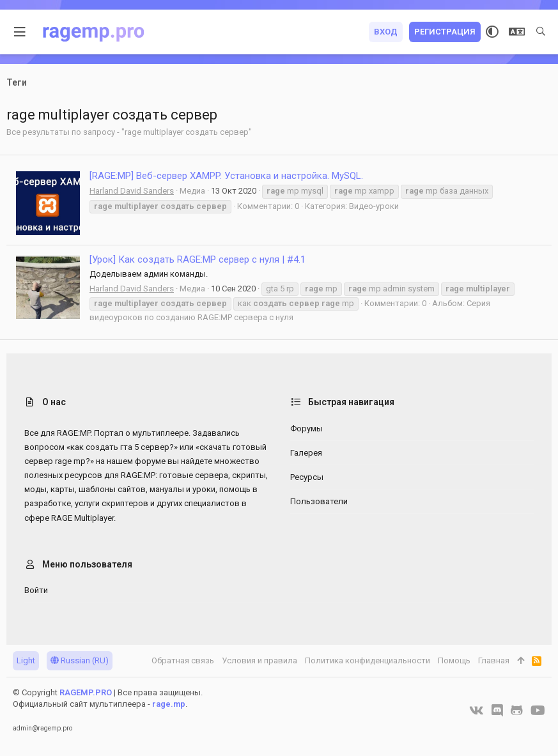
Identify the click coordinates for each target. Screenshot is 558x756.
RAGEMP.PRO (86, 692)
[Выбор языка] (517, 32)
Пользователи (319, 501)
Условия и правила (260, 660)
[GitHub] (517, 711)
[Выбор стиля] (492, 32)
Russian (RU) (80, 660)
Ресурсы (307, 477)
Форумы (306, 428)
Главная (494, 660)
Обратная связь (183, 660)
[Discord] (497, 711)
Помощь (454, 660)
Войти (36, 590)
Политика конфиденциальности (368, 660)
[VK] (477, 711)
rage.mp (169, 704)
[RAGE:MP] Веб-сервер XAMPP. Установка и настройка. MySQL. (226, 176)
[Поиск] (541, 32)
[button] (20, 32)
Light (26, 660)
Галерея (306, 453)
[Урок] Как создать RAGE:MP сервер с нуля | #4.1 (198, 259)
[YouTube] (538, 711)
